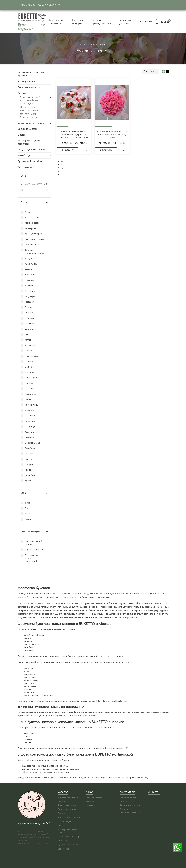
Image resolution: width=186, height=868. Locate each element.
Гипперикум (29, 318)
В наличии (150, 71)
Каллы (26, 340)
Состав (34, 202)
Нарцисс (27, 383)
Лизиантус (28, 361)
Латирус (27, 351)
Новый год (24, 155)
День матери (25, 167)
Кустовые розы (30, 245)
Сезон (34, 493)
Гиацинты (28, 313)
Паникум (27, 470)
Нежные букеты (28, 107)
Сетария (27, 464)
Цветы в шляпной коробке (31, 543)
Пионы (26, 399)
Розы (25, 212)
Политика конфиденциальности (130, 811)
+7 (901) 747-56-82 (26, 5)
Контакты (147, 22)
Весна (25, 514)
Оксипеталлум (30, 394)
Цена (34, 176)
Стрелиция (28, 416)
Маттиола (27, 372)
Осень (26, 519)
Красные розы (30, 223)
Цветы (21, 135)
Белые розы (28, 228)
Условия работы (94, 798)
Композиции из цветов (31, 123)
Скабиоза (27, 454)
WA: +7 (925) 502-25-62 (49, 5)
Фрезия (26, 481)
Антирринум (29, 275)
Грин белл (28, 448)
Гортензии (28, 323)
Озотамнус (28, 389)
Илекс (26, 334)
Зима (25, 503)
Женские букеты (28, 114)
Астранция (28, 291)
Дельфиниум (29, 329)
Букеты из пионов (29, 110)
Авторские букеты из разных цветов (31, 102)
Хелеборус (28, 426)
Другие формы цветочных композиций (30, 558)
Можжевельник (30, 443)
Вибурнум (28, 296)
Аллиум (26, 258)
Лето (25, 508)
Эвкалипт (27, 437)
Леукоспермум (30, 356)
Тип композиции (34, 531)
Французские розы (28, 81)
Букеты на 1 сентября (30, 161)
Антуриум (28, 280)
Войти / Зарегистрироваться (130, 803)
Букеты (22, 93)
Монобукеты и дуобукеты (33, 97)
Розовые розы (30, 217)
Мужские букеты (28, 117)
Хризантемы (29, 432)
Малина (26, 367)
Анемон (26, 269)
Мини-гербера (30, 378)
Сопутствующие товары (31, 150)
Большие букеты (27, 129)
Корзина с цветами (32, 550)
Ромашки (27, 410)
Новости (90, 806)
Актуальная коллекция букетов (31, 74)
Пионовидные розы (29, 87)
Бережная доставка (129, 798)
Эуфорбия (28, 475)
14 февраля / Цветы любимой (29, 142)
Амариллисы (29, 264)
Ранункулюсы (29, 405)
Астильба (27, 286)
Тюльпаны (28, 421)
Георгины (28, 307)
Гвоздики (27, 302)
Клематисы (28, 345)
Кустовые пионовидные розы (32, 251)
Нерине (26, 459)
